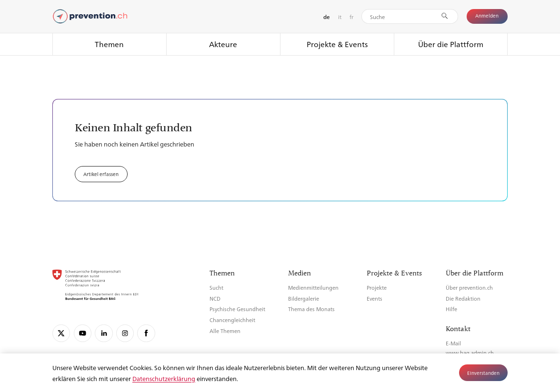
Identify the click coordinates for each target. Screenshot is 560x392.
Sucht (216, 288)
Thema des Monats (311, 309)
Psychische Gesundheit (237, 309)
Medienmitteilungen (313, 288)
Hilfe (451, 309)
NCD (215, 299)
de (326, 17)
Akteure (223, 44)
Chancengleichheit (232, 320)
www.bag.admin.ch (470, 353)
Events (375, 299)
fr (351, 17)
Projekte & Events (337, 44)
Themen (109, 44)
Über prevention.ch (469, 288)
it (340, 17)
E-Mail (453, 343)
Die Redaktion (463, 299)
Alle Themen (225, 331)
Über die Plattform (451, 44)
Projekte (377, 288)
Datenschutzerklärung (164, 378)
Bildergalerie (304, 299)
